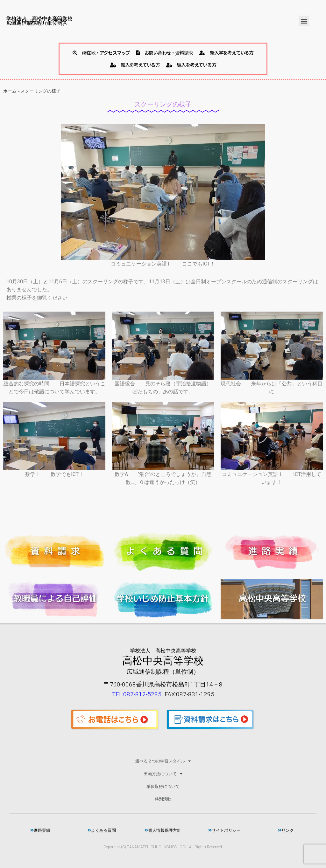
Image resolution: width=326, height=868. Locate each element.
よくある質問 (102, 830)
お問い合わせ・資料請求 (164, 53)
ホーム (10, 91)
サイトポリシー (224, 830)
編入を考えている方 (191, 65)
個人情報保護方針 (163, 830)
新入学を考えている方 (226, 53)
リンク (286, 830)
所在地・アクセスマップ (101, 53)
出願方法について (163, 774)
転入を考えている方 (135, 65)
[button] (304, 21)
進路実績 (40, 830)
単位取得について (163, 786)
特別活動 (163, 799)
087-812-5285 (142, 694)
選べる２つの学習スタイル (163, 761)
